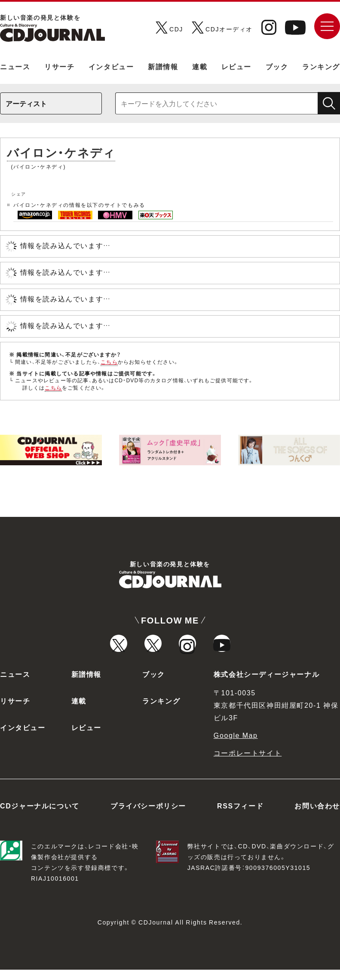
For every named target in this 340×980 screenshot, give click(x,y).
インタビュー (111, 66)
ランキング (321, 66)
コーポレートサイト (248, 763)
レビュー (236, 66)
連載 (200, 66)
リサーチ (59, 66)
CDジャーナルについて (40, 816)
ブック (277, 66)
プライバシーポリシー (148, 816)
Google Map (236, 745)
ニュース (15, 66)
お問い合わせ (317, 816)
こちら (109, 362)
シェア (19, 194)
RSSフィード (240, 816)
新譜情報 (163, 66)
